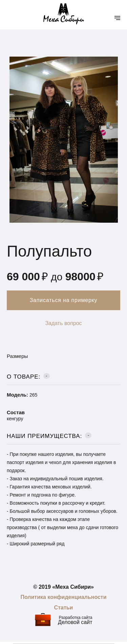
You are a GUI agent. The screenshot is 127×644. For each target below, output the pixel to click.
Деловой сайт (75, 622)
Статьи (64, 608)
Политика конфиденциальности (63, 597)
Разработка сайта (76, 618)
